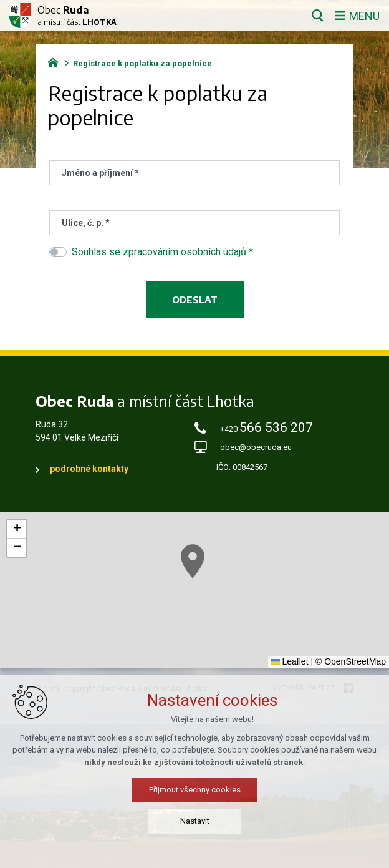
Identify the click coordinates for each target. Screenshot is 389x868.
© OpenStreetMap (351, 661)
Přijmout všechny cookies (195, 790)
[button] (193, 561)
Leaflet (290, 661)
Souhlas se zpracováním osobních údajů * (162, 252)
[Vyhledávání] (318, 16)
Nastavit (195, 821)
